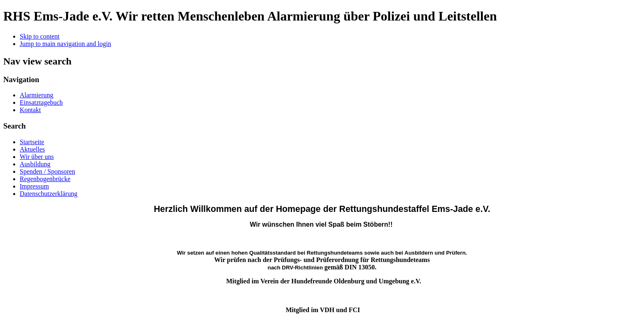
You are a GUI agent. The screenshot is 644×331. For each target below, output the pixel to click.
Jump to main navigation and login (66, 44)
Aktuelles (32, 149)
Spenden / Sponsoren (47, 171)
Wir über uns (37, 157)
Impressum (34, 186)
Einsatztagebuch (41, 102)
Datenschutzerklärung (48, 194)
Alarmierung (37, 95)
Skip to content (40, 36)
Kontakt (30, 110)
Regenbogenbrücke (45, 179)
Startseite (32, 142)
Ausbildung (35, 164)
